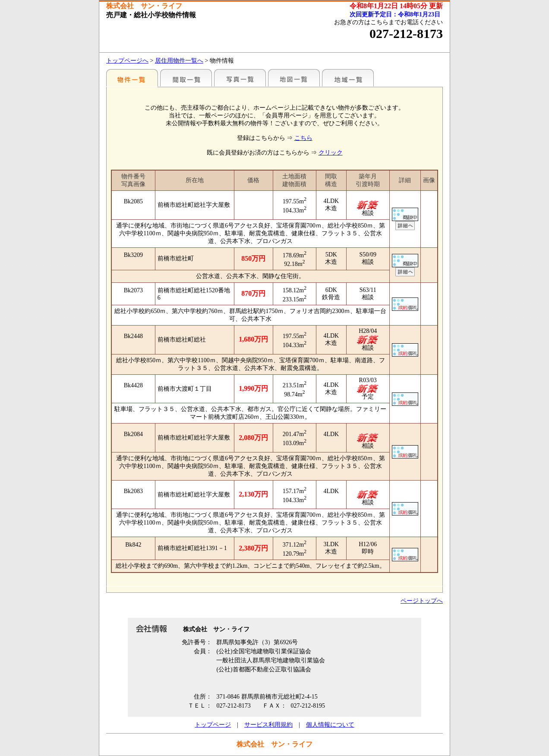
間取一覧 (186, 78)
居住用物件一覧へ (179, 61)
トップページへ (127, 61)
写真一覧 (240, 78)
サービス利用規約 (268, 725)
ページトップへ (422, 601)
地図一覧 (294, 78)
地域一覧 (348, 78)
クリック (331, 153)
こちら (303, 138)
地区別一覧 (132, 78)
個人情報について (330, 725)
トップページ (213, 725)
